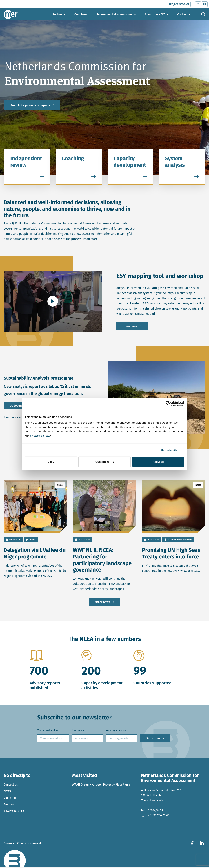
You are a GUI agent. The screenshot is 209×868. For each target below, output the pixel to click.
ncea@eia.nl (153, 811)
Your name (78, 731)
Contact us (11, 785)
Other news (102, 603)
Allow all (158, 462)
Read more (90, 239)
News (7, 792)
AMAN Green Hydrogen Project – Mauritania (101, 785)
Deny (51, 462)
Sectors (9, 805)
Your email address (49, 731)
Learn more (130, 326)
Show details (169, 450)
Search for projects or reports (30, 105)
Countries (10, 798)
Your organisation (116, 731)
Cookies (9, 844)
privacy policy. (40, 436)
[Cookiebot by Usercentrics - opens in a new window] (168, 403)
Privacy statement (29, 844)
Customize (105, 462)
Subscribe (153, 739)
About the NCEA (14, 812)
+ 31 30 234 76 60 (155, 816)
